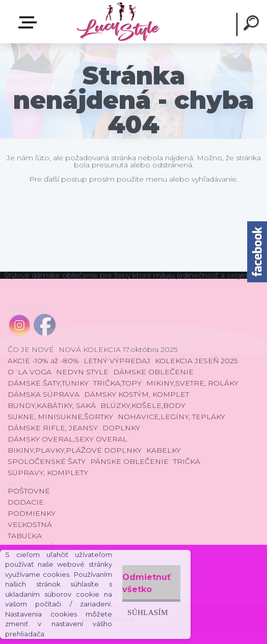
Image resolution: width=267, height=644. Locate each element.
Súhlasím (148, 612)
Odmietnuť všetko (146, 583)
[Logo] (118, 22)
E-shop (30, 22)
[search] (253, 24)
